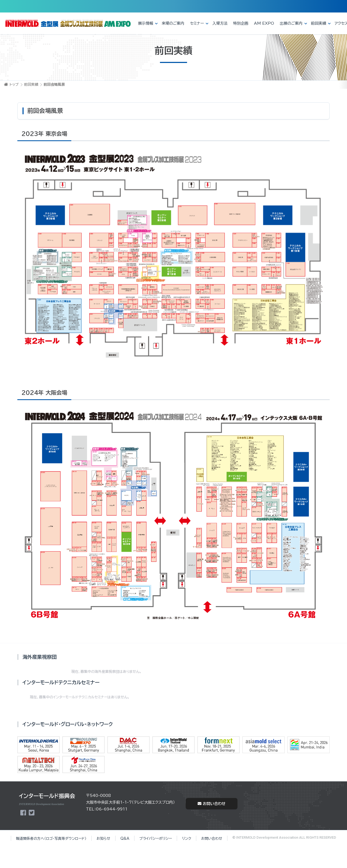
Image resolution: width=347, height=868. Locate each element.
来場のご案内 (173, 23)
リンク (187, 839)
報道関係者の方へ (51, 839)
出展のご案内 (291, 23)
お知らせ (103, 839)
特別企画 (241, 23)
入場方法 (220, 23)
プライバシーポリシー (156, 839)
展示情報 (146, 23)
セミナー (197, 23)
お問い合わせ (212, 804)
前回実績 (319, 23)
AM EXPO (264, 23)
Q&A (125, 839)
